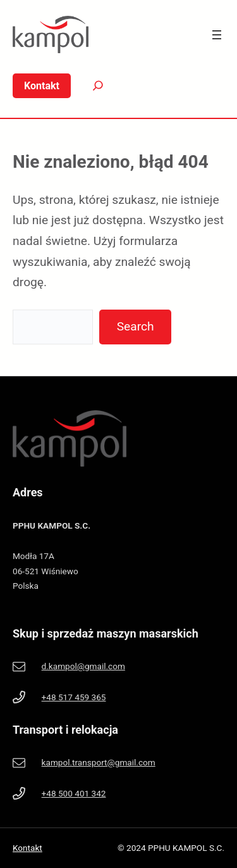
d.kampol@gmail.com (83, 666)
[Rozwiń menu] (217, 35)
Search (136, 326)
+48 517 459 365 (74, 697)
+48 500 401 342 (74, 793)
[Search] (88, 86)
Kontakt (27, 848)
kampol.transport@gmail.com (99, 762)
